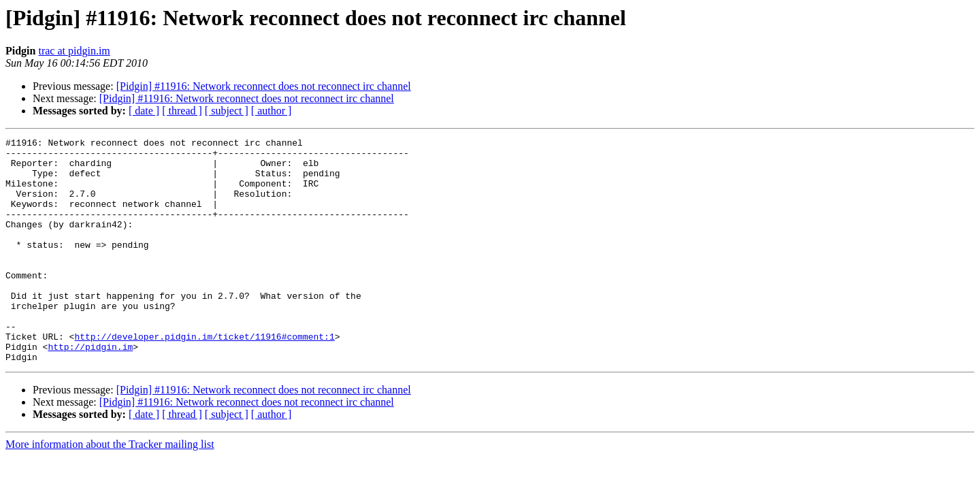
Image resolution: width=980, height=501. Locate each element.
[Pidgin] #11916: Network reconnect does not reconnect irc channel (264, 86)
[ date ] (144, 111)
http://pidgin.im (90, 389)
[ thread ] (182, 111)
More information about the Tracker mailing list (110, 489)
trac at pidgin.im (74, 51)
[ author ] (272, 111)
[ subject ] (227, 111)
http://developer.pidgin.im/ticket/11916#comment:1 (204, 377)
